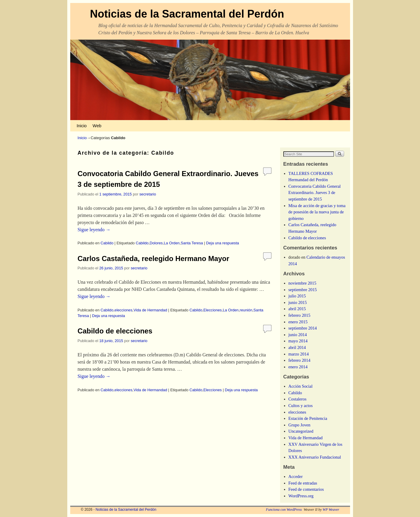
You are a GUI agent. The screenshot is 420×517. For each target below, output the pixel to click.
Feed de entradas (303, 483)
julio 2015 (297, 296)
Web (97, 126)
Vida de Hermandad (150, 310)
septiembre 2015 (303, 290)
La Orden (172, 243)
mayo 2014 (298, 341)
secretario (148, 194)
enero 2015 (298, 322)
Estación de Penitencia (308, 418)
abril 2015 (297, 309)
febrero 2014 (299, 360)
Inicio (82, 126)
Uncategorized (301, 431)
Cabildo (107, 243)
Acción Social (300, 386)
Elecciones (213, 310)
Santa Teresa (192, 243)
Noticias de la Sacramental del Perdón (187, 14)
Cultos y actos (301, 406)
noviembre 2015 (302, 283)
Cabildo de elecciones (115, 331)
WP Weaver (331, 510)
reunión (246, 310)
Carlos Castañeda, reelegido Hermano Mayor (154, 258)
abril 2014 (297, 347)
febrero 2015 (299, 315)
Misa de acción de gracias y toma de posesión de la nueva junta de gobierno (317, 212)
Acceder (296, 476)
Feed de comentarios (306, 489)
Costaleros (298, 399)
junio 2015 (298, 302)
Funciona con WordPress (284, 510)
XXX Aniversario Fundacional (315, 457)
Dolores (156, 243)
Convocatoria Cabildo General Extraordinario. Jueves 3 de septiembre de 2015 (315, 193)
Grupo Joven (299, 425)
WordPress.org (301, 496)
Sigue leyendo (94, 230)
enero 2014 (298, 367)
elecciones (124, 310)
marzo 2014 (299, 354)
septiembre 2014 (303, 328)
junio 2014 (298, 335)
